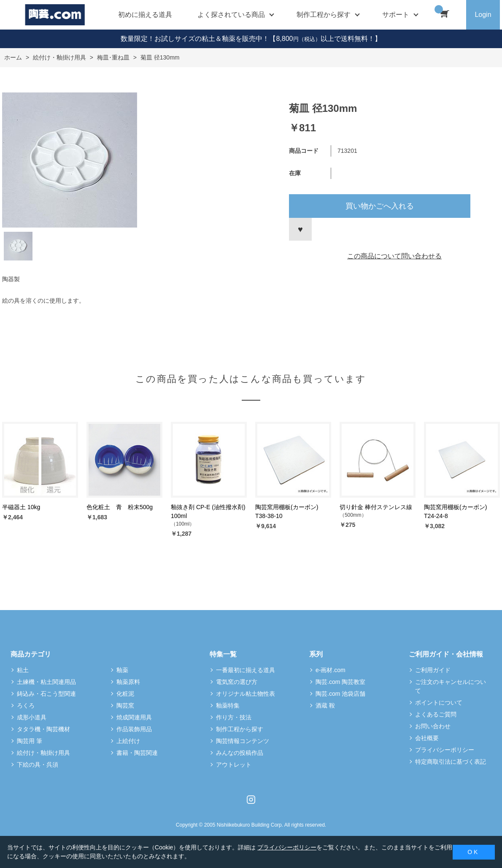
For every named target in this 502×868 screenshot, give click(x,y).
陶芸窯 (125, 705)
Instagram (251, 800)
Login (483, 15)
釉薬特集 (228, 705)
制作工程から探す (240, 729)
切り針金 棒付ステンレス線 (376, 507)
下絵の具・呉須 (38, 765)
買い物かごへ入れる (380, 206)
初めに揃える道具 (145, 15)
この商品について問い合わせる (394, 256)
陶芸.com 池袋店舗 (340, 694)
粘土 (23, 670)
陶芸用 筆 (30, 741)
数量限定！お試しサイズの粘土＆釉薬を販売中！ (195, 39)
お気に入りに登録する (300, 229)
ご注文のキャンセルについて (451, 686)
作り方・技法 (234, 717)
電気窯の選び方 (237, 682)
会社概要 (427, 738)
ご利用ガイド (433, 670)
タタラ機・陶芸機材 (43, 729)
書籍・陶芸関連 (137, 753)
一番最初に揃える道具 (246, 670)
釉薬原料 (128, 682)
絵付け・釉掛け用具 (43, 753)
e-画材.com (331, 670)
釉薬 (122, 670)
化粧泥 (125, 694)
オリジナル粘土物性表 (246, 694)
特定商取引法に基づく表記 (451, 762)
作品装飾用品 (134, 729)
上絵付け (128, 741)
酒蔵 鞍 (325, 705)
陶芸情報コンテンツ (243, 741)
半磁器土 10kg (21, 507)
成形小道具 (32, 717)
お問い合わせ (433, 726)
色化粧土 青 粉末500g (120, 507)
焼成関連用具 (134, 717)
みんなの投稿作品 (240, 753)
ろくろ (26, 705)
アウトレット (234, 765)
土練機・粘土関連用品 (46, 682)
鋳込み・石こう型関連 (46, 694)
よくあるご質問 (436, 714)
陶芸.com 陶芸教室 (340, 682)
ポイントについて (439, 703)
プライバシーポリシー (445, 750)
